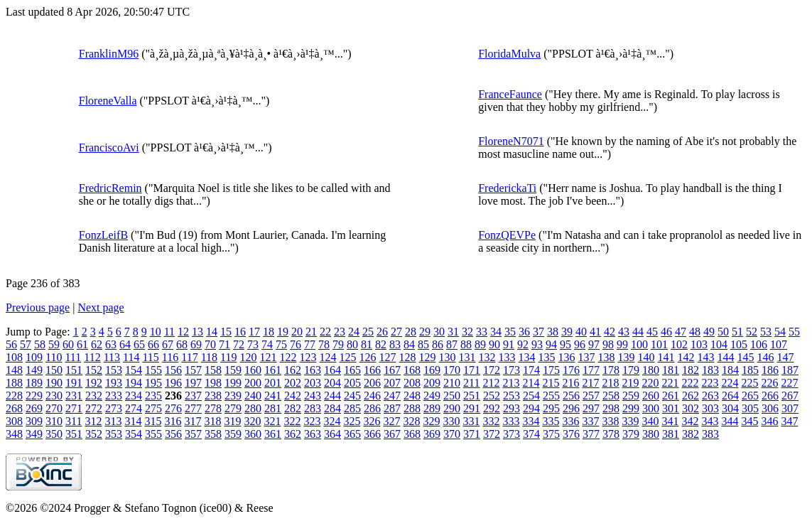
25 (368, 332)
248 (412, 396)
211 (471, 383)
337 (590, 421)
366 (372, 434)
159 (233, 370)
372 (492, 434)
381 (671, 434)
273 (114, 408)
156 (173, 370)
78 (324, 344)
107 (779, 344)
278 (213, 408)
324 (332, 421)
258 (611, 396)
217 (590, 383)
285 (352, 408)
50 (723, 332)
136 (566, 357)
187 (790, 370)
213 (511, 383)
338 (610, 421)
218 (610, 383)
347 (789, 421)
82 (381, 344)
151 (74, 370)
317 (193, 421)
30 (439, 332)
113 (112, 357)
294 (531, 408)
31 (453, 332)
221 (670, 383)
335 (551, 421)
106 (759, 344)
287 (392, 408)
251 (472, 396)
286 (372, 408)
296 (571, 408)
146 (765, 357)
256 (571, 396)
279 (233, 408)
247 (392, 396)
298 (611, 408)
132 (487, 357)
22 (325, 332)
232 (94, 396)
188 (14, 383)
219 (630, 383)
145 (745, 357)
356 (173, 434)
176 (571, 370)
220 (650, 383)
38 (553, 332)
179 (631, 370)
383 (710, 434)
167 (392, 370)
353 (114, 434)
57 (26, 344)
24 (354, 332)
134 (526, 357)
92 (523, 344)
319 (232, 421)
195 (153, 383)
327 (391, 421)
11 (169, 332)
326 (372, 421)
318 (212, 421)
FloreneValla (108, 101)
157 (193, 370)
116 (170, 357)
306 (770, 408)
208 (412, 383)
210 (452, 383)
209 (432, 383)
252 (492, 396)
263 (710, 396)
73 (253, 344)
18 (269, 332)
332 (491, 421)
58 (40, 344)
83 (395, 344)
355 (153, 434)
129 (427, 357)
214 (531, 383)
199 (233, 383)
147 (785, 357)
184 (730, 370)
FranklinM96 (109, 54)
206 (372, 383)
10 (156, 332)
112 (92, 357)
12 (183, 332)
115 (150, 357)
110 (54, 357)
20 (297, 332)
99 (622, 344)
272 (94, 408)
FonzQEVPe (507, 235)
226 (769, 383)
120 (248, 357)
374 (531, 434)
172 (492, 370)
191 (74, 383)
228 (14, 396)
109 (34, 357)
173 (511, 370)
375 (551, 434)
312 (93, 421)
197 (193, 383)
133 (507, 357)
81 (367, 344)
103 (699, 344)
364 (332, 434)
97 (594, 344)
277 (193, 408)
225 (749, 383)
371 (472, 434)
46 (666, 332)
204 (332, 383)
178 (611, 370)
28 (411, 332)
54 (780, 332)
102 (679, 344)
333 (511, 421)
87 (452, 344)
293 (511, 408)
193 (114, 383)
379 (631, 434)
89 (480, 344)
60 (68, 344)
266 (770, 396)
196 (173, 383)
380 (651, 434)
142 (686, 357)
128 (407, 357)
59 (54, 344)
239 (233, 396)
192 (94, 383)
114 (131, 357)
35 (510, 332)
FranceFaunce (510, 94)
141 (666, 357)
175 (551, 370)
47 (681, 332)
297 (591, 408)
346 (769, 421)
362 (293, 434)
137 (586, 357)
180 (651, 370)
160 (253, 370)
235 (153, 396)
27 (396, 332)
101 (659, 344)
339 (630, 421)
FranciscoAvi (109, 147)
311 (74, 421)
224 (730, 383)
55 (794, 332)
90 (494, 344)
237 (193, 396)
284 (332, 408)
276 (173, 408)
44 (638, 332)
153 (114, 370)
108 (14, 357)
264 (730, 396)
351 (74, 434)
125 (347, 357)
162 (293, 370)
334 (531, 421)
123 (308, 357)
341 (670, 421)
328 (411, 421)
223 (710, 383)
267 (790, 396)
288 (412, 408)
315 (153, 421)
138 (606, 357)
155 (153, 370)
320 (252, 421)
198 (213, 383)
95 (565, 344)
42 (610, 332)
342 (690, 421)
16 (240, 332)
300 (651, 408)
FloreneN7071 (511, 141)
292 (492, 408)
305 (750, 408)
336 (570, 421)
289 (432, 408)
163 (313, 370)
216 (570, 383)
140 (646, 357)
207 (392, 383)
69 (196, 344)
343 (710, 421)
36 (524, 332)
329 (431, 421)
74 (267, 344)
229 (34, 396)
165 (352, 370)
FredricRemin (110, 188)
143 (705, 357)
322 (292, 421)
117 (189, 357)
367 (392, 434)
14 (212, 332)
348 (14, 434)
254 (531, 396)
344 (730, 421)
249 (432, 396)
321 (272, 421)
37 (538, 332)
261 (671, 396)
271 (74, 408)
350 (54, 434)
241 (273, 396)
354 (134, 434)
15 (226, 332)
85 (423, 344)
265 (750, 396)
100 (639, 344)
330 (451, 421)
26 (382, 332)
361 (273, 434)
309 (34, 421)
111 (73, 357)
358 (213, 434)
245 (352, 396)
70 (210, 344)
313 (113, 421)
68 (182, 344)
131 (467, 357)
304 (730, 408)
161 (273, 370)
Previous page (38, 307)
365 (352, 434)
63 (111, 344)
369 (432, 434)
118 (209, 357)
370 (452, 434)
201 (273, 383)
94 (551, 344)
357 (193, 434)
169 (432, 370)
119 (228, 357)
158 (213, 370)
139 (626, 357)
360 (253, 434)
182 (691, 370)
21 (311, 332)
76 (296, 344)
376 (571, 434)
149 (34, 370)
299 (631, 408)
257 (591, 396)
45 (652, 332)
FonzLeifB (103, 235)
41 (595, 332)
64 (125, 344)
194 (134, 383)
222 (690, 383)
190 (54, 383)
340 (650, 421)
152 (94, 370)
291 (472, 408)
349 (34, 434)
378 (611, 434)
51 (737, 332)
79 (338, 344)
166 (372, 370)
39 (567, 332)
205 (352, 383)
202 (293, 383)
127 (387, 357)
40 (581, 332)
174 (531, 370)
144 (725, 357)
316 (173, 421)
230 (54, 396)
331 (471, 421)
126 (367, 357)
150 (54, 370)
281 (273, 408)
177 (591, 370)
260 (651, 396)
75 (281, 344)
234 (134, 396)
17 (254, 332)
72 (239, 344)
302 (691, 408)
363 (313, 434)
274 (134, 408)
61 (82, 344)
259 (631, 396)
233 (114, 396)
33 (482, 332)
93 (537, 344)
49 (709, 332)
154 (134, 370)
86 (438, 344)
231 (74, 396)
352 (94, 434)
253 (511, 396)
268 (14, 408)
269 (34, 408)
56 (11, 344)
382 (691, 434)
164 (332, 370)
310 (54, 421)
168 (412, 370)
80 (352, 344)
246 (372, 396)
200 (253, 383)
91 (509, 344)
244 (332, 396)
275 (153, 408)
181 (671, 370)
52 (752, 332)
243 (313, 396)
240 (253, 396)
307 (790, 408)
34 (496, 332)
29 (425, 332)
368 (412, 434)
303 (710, 408)
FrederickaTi (507, 188)
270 (54, 408)
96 (580, 344)
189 (34, 383)
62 (97, 344)
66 (153, 344)
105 (739, 344)
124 (327, 357)
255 (551, 396)
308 (14, 421)
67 (168, 344)
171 (472, 370)
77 (310, 344)
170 (452, 370)
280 (253, 408)
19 (283, 332)
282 (293, 408)
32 (467, 332)
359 (233, 434)
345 (749, 421)
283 (313, 408)
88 (466, 344)
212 (491, 383)
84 (409, 344)
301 (671, 408)
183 (710, 370)
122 (288, 357)
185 (750, 370)
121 (268, 357)
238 (213, 396)
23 (340, 332)
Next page (101, 307)
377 (591, 434)
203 (313, 383)
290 (452, 408)
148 (14, 370)
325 (352, 421)
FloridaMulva (509, 54)
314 (133, 421)
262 (691, 396)
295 (551, 408)
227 (789, 383)
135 (546, 357)
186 (770, 370)
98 (608, 344)
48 (695, 332)
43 (624, 332)
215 (551, 383)
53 (766, 332)
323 (312, 421)
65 (139, 344)
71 (224, 344)
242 (293, 396)
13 (197, 332)
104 (719, 344)
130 (447, 357)
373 (511, 434)
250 (452, 396)
